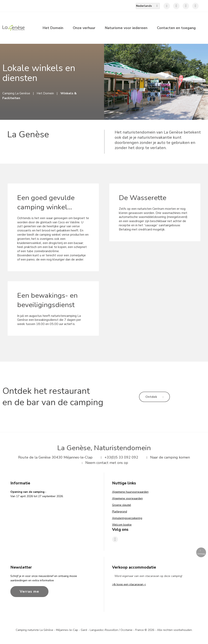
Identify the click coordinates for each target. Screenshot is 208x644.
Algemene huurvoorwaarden (130, 492)
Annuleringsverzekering (127, 518)
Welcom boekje (122, 525)
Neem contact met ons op (104, 463)
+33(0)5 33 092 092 (119, 457)
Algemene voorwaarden (127, 498)
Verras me (29, 591)
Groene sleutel (122, 505)
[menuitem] (148, 6)
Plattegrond (120, 512)
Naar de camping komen (167, 457)
